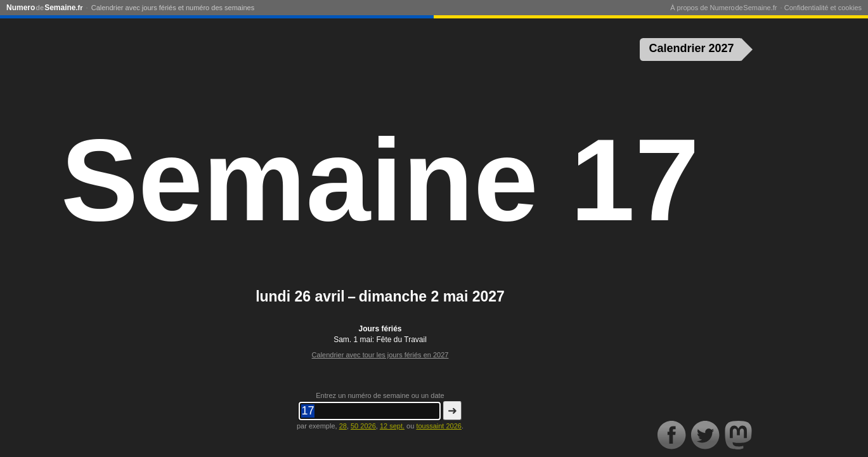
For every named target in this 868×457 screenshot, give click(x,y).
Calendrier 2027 (692, 48)
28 (343, 426)
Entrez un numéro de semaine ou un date (380, 395)
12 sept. (392, 426)
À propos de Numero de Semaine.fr (723, 8)
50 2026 (363, 426)
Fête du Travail (402, 340)
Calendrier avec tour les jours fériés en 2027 (380, 355)
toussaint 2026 (439, 426)
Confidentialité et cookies (823, 8)
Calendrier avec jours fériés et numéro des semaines (173, 8)
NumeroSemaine (45, 8)
